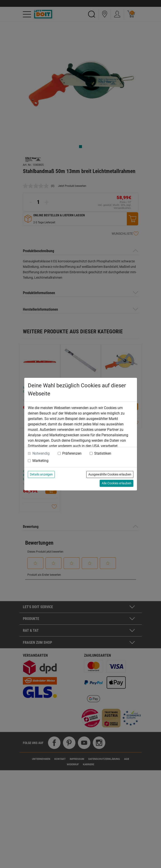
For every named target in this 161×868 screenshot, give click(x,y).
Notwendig (41, 453)
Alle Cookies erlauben (117, 483)
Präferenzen (72, 453)
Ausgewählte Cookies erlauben (110, 474)
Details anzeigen (41, 474)
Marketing (40, 461)
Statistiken (103, 453)
